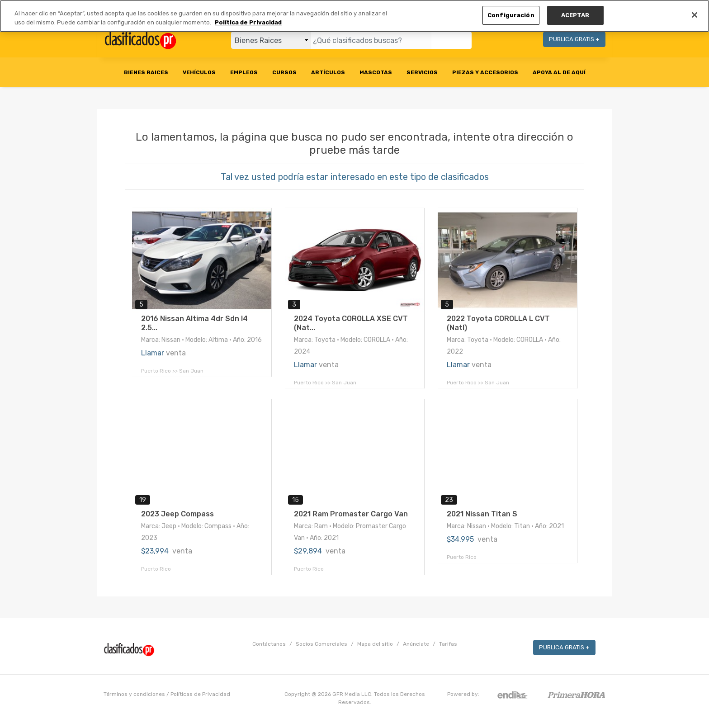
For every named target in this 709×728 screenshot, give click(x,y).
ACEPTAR (575, 15)
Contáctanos (269, 644)
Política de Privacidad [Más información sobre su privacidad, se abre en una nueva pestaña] (248, 22)
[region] (354, 16)
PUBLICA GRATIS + (574, 39)
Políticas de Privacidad (200, 694)
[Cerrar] (695, 15)
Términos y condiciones (134, 694)
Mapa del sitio (375, 644)
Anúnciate (416, 644)
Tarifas (448, 644)
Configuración (511, 15)
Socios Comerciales (321, 644)
